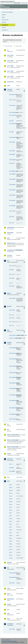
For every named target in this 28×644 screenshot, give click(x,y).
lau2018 (9, 562)
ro (12, 547)
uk (12, 558)
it (11, 524)
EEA (8, 1)
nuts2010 (13, 185)
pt (12, 544)
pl (12, 541)
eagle (12, 468)
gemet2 (9, 306)
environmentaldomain (14, 124)
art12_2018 (10, 61)
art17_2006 (10, 66)
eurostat (9, 255)
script (13, 217)
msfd (9, 588)
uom (8, 613)
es (12, 510)
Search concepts (19, 46)
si (12, 552)
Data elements (5, 20)
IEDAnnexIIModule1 (12, 435)
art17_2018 (10, 76)
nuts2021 (13, 200)
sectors (13, 583)
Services (4, 27)
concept (13, 310)
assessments (14, 95)
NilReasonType (14, 171)
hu (12, 519)
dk (12, 502)
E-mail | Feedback (6, 640)
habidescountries (14, 383)
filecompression (14, 137)
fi (11, 513)
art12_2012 (10, 55)
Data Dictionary (12, 10)
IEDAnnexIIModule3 (12, 440)
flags (12, 270)
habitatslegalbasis (14, 389)
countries (13, 105)
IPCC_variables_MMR (14, 338)
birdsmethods (14, 359)
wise (8, 619)
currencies (14, 115)
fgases (9, 293)
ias (8, 424)
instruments (14, 419)
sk (12, 555)
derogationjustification (14, 377)
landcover (10, 459)
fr (12, 516)
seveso (9, 604)
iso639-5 (13, 154)
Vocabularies (5, 25)
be (12, 488)
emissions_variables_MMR (14, 335)
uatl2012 (13, 471)
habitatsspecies (14, 414)
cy (12, 493)
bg (12, 490)
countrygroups (14, 112)
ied (8, 429)
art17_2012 (10, 71)
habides (9, 343)
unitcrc (13, 286)
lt (11, 527)
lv (12, 533)
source (13, 318)
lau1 (8, 477)
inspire (9, 454)
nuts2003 (13, 174)
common (10, 89)
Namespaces (5, 30)
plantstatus (14, 577)
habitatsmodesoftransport (14, 408)
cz (12, 496)
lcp (8, 568)
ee (12, 504)
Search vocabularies (8, 46)
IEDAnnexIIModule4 (12, 447)
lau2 (8, 481)
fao (8, 261)
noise (9, 594)
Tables (3, 17)
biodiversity (10, 82)
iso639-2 (13, 142)
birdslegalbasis (14, 348)
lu (12, 530)
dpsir (12, 121)
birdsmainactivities (14, 353)
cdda (8, 86)
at (12, 485)
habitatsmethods (14, 401)
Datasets (4, 15)
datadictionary (11, 227)
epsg (12, 132)
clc (12, 464)
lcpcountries (14, 573)
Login (17, 3)
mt (12, 535)
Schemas (4, 22)
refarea (13, 278)
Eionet (7, 10)
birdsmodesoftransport (14, 366)
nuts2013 (13, 190)
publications (11, 599)
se (12, 550)
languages (14, 160)
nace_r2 (13, 163)
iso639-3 (13, 151)
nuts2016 (13, 195)
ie (12, 521)
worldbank (10, 624)
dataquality (10, 233)
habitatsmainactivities (14, 395)
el (12, 507)
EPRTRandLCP (11, 243)
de (12, 499)
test (8, 610)
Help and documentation (7, 12)
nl (12, 538)
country (13, 629)
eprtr (8, 238)
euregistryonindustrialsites (12, 250)
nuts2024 (13, 206)
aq (8, 50)
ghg (8, 330)
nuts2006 (13, 179)
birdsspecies (14, 373)
